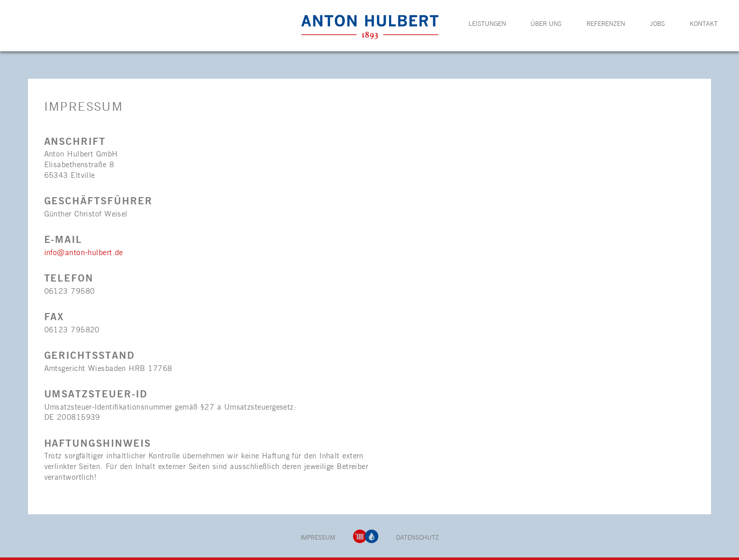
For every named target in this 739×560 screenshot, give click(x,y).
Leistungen (487, 24)
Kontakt (704, 24)
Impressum (318, 538)
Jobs (657, 24)
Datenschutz (418, 538)
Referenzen (606, 24)
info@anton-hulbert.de (84, 253)
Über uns (546, 24)
